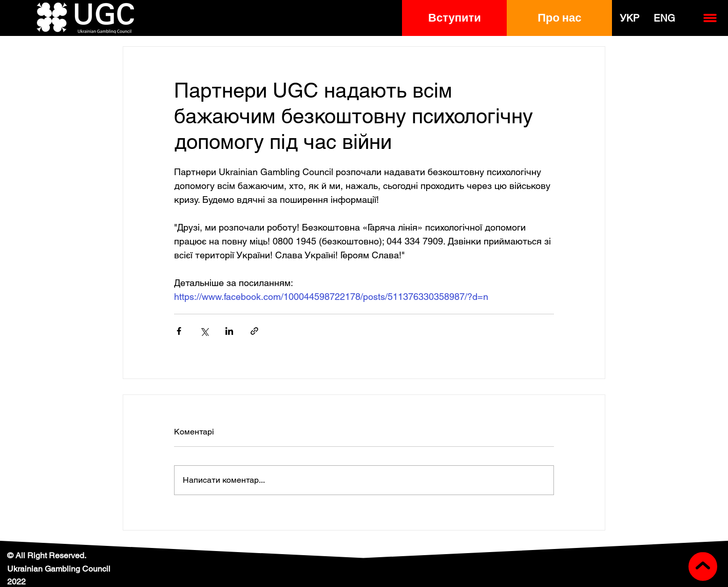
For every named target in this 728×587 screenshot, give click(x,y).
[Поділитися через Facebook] (179, 331)
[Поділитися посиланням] (254, 331)
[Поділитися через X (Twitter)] (204, 331)
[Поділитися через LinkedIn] (229, 331)
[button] (455, 18)
